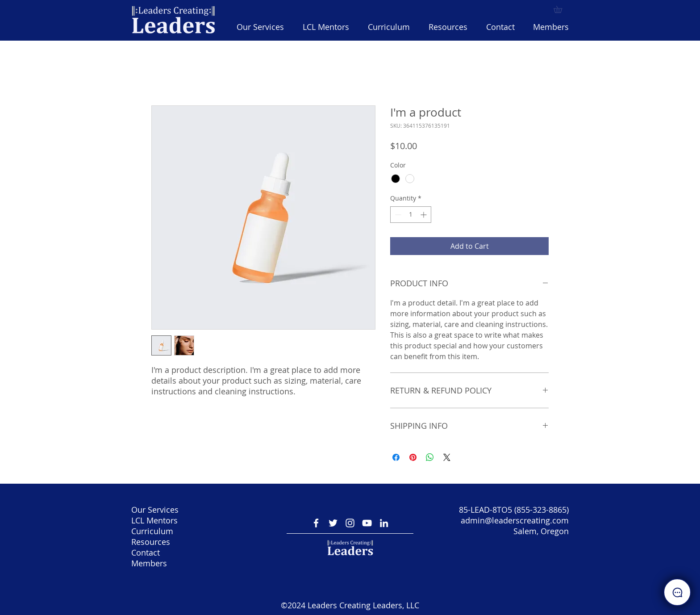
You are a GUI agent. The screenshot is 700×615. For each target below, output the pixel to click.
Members (149, 563)
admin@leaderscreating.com (515, 520)
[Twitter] (333, 523)
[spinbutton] (411, 215)
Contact (146, 552)
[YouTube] (367, 523)
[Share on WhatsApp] (430, 457)
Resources (151, 542)
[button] (389, 27)
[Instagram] (350, 523)
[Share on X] (447, 457)
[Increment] (424, 215)
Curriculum (152, 531)
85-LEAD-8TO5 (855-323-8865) (514, 510)
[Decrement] (397, 215)
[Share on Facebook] (396, 457)
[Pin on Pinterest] (413, 457)
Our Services (155, 510)
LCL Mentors (154, 520)
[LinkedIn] (384, 523)
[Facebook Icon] (316, 523)
